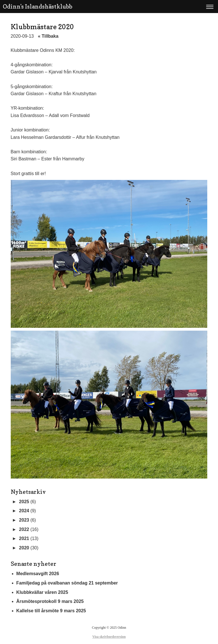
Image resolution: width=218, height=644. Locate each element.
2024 (24, 511)
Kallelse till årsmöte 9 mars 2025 (51, 611)
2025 (24, 502)
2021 (24, 538)
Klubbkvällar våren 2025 (42, 592)
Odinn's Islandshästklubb (38, 7)
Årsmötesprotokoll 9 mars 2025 (50, 601)
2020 (24, 548)
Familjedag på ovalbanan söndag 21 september (67, 583)
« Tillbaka (48, 36)
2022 (24, 529)
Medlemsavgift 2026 (38, 574)
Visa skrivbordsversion (109, 637)
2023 (24, 520)
